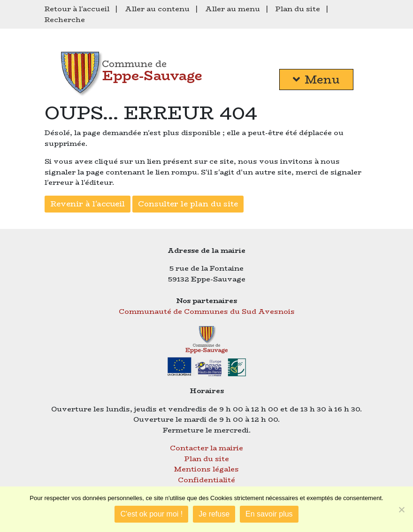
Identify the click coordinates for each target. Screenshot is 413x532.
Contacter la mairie (206, 448)
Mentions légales (206, 469)
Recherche (65, 19)
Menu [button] (316, 80)
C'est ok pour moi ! (151, 514)
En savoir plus (269, 514)
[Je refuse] (401, 509)
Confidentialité (206, 480)
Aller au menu (233, 9)
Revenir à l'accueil (88, 204)
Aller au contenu (157, 9)
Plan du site (298, 9)
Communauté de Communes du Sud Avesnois (207, 311)
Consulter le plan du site (188, 204)
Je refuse (214, 514)
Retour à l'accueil (77, 9)
